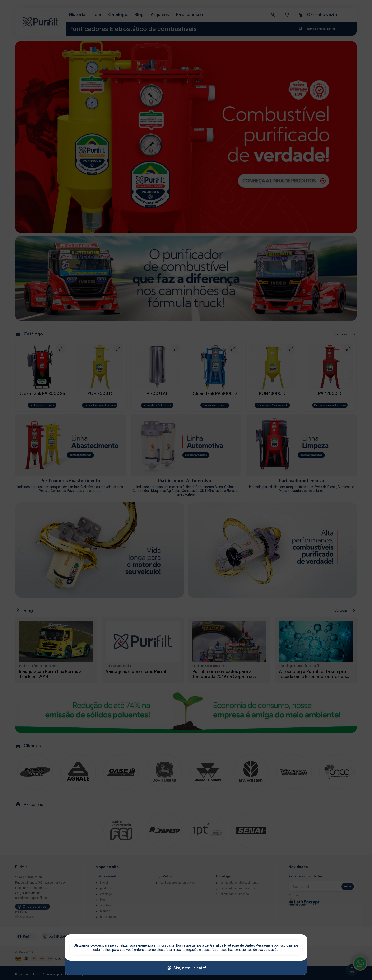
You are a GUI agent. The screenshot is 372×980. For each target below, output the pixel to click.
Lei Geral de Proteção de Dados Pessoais (238, 945)
